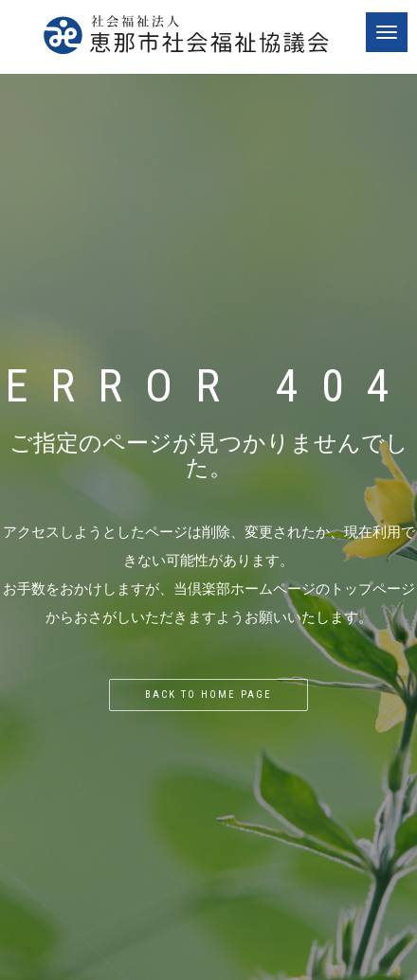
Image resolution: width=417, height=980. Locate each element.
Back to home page (208, 695)
